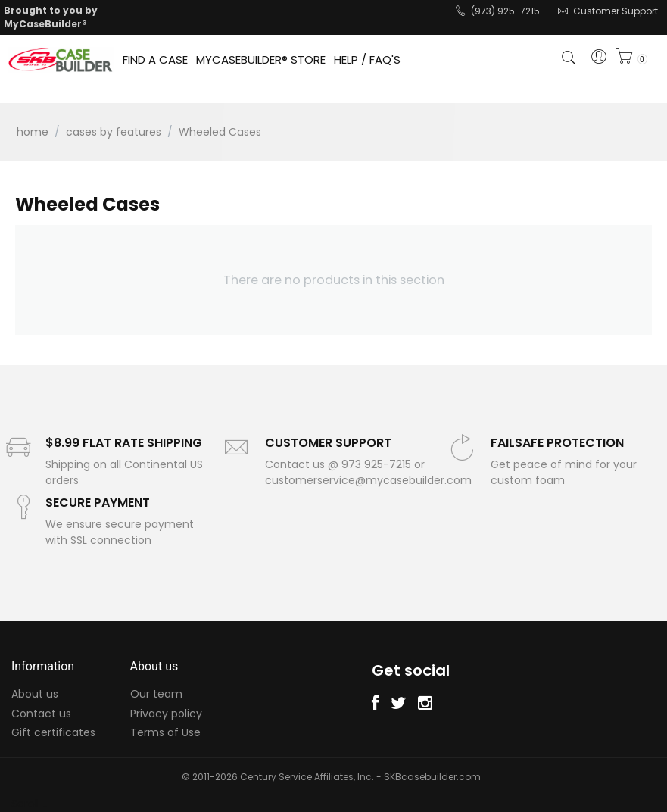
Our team (156, 694)
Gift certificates (53, 732)
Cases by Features (114, 132)
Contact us (41, 714)
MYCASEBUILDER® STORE (261, 59)
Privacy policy (166, 714)
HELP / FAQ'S (367, 59)
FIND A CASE (155, 59)
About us (35, 694)
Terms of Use (165, 732)
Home (33, 132)
